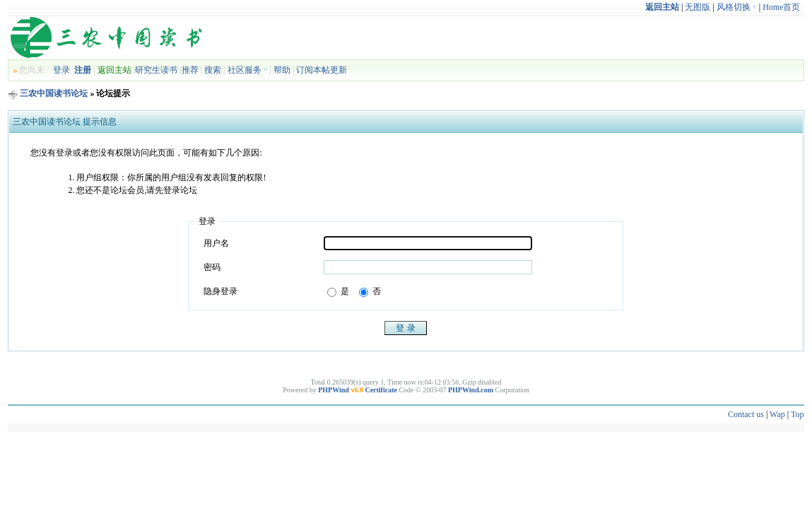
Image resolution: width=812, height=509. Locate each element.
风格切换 (737, 7)
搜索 (213, 70)
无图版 (698, 7)
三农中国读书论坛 (54, 93)
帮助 (282, 70)
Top (798, 414)
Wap (777, 414)
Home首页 (781, 7)
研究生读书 (156, 70)
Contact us (746, 414)
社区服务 (248, 70)
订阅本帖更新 (322, 70)
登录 (61, 70)
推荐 (190, 70)
